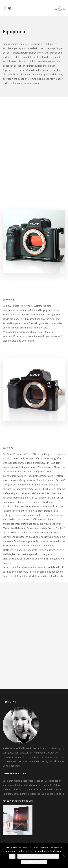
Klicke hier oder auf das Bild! (18, 801)
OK (12, 856)
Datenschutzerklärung (34, 862)
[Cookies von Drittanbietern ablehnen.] (63, 855)
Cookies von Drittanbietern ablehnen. (38, 856)
